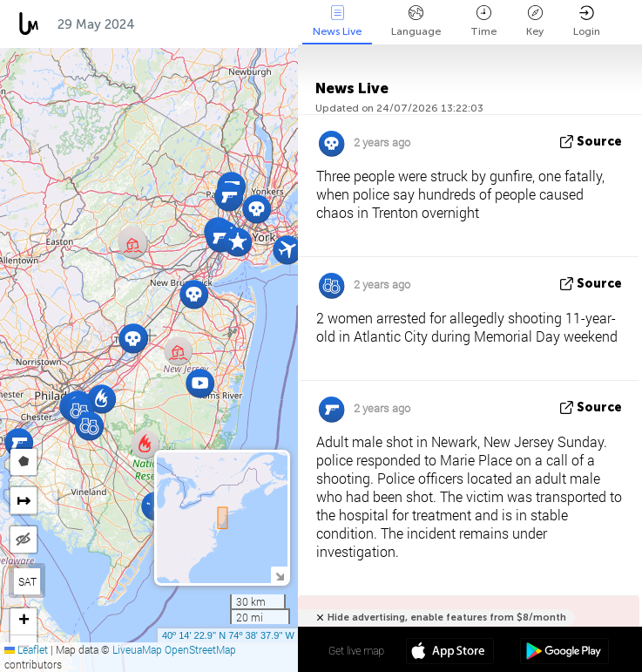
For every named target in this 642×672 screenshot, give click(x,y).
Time (483, 21)
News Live (337, 21)
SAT (27, 581)
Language (416, 21)
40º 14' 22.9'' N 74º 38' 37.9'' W (228, 635)
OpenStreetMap (200, 649)
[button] (19, 442)
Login (587, 21)
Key (535, 21)
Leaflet (26, 649)
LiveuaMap (137, 649)
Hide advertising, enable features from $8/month (447, 618)
